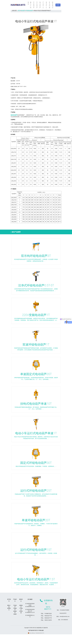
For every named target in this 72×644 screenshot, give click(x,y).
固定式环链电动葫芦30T (36, 463)
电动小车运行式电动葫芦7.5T (36, 579)
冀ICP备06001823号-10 (34, 630)
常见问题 (50, 5)
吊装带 (15, 614)
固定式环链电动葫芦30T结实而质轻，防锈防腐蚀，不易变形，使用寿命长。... (36, 466)
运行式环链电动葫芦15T (36, 550)
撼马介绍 (31, 5)
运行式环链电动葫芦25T (36, 491)
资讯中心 (46, 5)
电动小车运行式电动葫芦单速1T (36, 433)
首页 (28, 3)
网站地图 (42, 630)
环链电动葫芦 (30, 11)
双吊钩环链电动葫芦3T (36, 256)
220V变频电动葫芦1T (36, 315)
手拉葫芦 (37, 5)
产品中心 (43, 5)
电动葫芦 (40, 5)
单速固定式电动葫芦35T (36, 374)
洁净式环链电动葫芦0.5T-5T (36, 285)
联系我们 (53, 5)
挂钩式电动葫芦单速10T (36, 404)
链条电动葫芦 (14, 115)
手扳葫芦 (34, 5)
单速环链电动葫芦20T (36, 520)
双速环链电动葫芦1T (36, 345)
